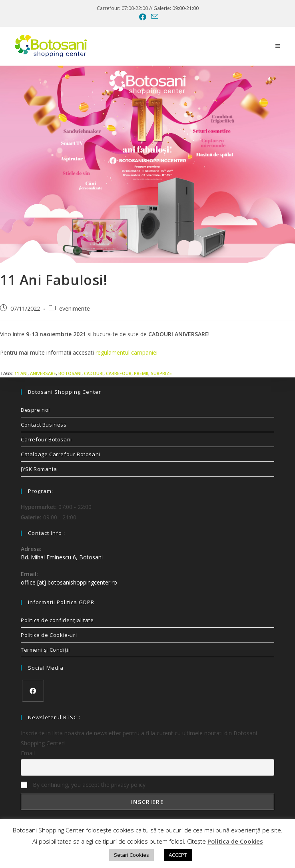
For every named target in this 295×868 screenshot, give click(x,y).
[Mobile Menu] (278, 46)
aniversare (43, 373)
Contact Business (44, 425)
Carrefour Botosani (46, 439)
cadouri (94, 373)
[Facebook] (33, 691)
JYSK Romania (39, 469)
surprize (161, 373)
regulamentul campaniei (127, 352)
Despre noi (35, 410)
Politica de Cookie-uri (49, 635)
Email (28, 753)
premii (141, 373)
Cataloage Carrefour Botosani (61, 454)
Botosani (70, 373)
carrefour (119, 373)
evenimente (75, 308)
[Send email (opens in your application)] (153, 17)
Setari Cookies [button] (132, 855)
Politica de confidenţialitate (57, 620)
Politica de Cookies (235, 841)
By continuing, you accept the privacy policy (83, 785)
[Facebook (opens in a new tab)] (143, 17)
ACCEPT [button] (178, 855)
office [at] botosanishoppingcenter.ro (69, 582)
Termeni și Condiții (45, 650)
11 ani (21, 373)
